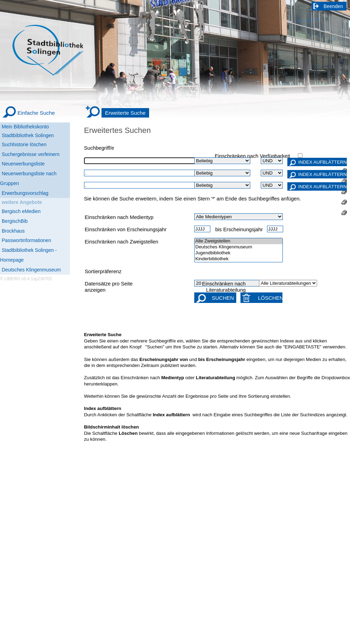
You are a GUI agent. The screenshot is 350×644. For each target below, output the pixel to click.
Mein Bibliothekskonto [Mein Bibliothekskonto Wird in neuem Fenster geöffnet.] (25, 127)
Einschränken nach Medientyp (119, 217)
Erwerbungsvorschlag (25, 193)
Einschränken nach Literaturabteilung (224, 287)
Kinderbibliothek (239, 259)
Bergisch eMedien (21, 211)
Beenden (334, 6)
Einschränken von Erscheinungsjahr (126, 229)
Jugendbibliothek (239, 253)
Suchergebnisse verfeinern (31, 154)
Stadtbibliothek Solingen (28, 135)
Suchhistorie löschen (24, 144)
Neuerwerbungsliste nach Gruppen (28, 178)
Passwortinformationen (26, 240)
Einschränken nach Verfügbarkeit (252, 156)
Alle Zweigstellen (239, 241)
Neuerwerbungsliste (23, 164)
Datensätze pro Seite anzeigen (109, 287)
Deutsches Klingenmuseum (31, 270)
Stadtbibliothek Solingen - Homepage (28, 255)
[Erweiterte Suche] (117, 113)
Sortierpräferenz (103, 271)
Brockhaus (13, 231)
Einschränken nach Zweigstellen (121, 242)
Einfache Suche (36, 113)
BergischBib (15, 221)
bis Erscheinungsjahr (239, 229)
